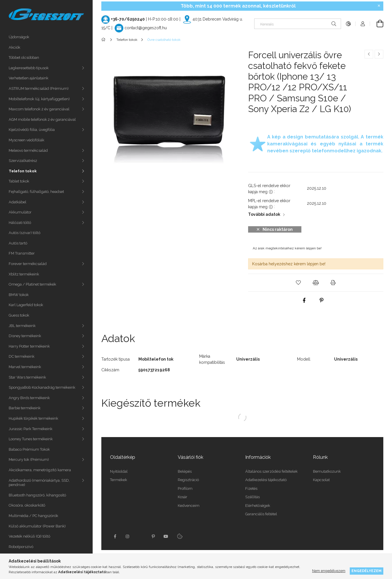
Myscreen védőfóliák (26, 140)
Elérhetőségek (258, 506)
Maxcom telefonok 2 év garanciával (39, 109)
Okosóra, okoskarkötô (27, 505)
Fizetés (251, 488)
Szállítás (252, 497)
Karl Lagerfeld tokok (26, 305)
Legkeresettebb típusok (29, 68)
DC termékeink (22, 356)
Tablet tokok (19, 181)
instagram (128, 536)
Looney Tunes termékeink (31, 439)
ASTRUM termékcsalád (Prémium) (39, 88)
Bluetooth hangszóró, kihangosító (37, 495)
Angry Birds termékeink (29, 398)
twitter (140, 536)
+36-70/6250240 (128, 19)
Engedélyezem (367, 571)
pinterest (153, 536)
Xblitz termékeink (24, 274)
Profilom (185, 488)
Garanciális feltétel (261, 514)
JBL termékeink (22, 326)
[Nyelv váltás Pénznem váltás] (348, 24)
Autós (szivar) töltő (25, 233)
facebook (115, 536)
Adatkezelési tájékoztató (266, 480)
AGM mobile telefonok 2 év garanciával (42, 119)
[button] (298, 283)
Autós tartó (18, 243)
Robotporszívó (21, 547)
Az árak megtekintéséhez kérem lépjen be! (287, 248)
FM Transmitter (22, 253)
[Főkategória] (104, 40)
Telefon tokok (23, 171)
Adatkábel (18, 202)
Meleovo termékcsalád (28, 150)
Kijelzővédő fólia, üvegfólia (32, 130)
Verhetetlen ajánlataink (29, 78)
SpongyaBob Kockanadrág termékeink (42, 387)
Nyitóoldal (119, 471)
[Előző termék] (369, 54)
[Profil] (363, 24)
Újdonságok (19, 37)
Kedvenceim (189, 506)
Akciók (14, 47)
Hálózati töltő (20, 223)
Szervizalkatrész (23, 161)
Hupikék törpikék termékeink (33, 418)
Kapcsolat (321, 480)
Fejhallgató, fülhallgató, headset (36, 192)
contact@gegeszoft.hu (146, 28)
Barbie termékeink (25, 408)
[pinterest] (321, 300)
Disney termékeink (25, 336)
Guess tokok (19, 315)
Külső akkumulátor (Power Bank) (37, 526)
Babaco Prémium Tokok (29, 449)
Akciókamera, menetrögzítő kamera (40, 470)
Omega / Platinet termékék (32, 284)
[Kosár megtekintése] (377, 24)
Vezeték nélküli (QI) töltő (30, 536)
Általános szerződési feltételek (271, 471)
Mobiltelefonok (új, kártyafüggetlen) (39, 99)
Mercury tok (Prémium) (29, 460)
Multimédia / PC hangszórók (33, 516)
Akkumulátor (20, 212)
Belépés (185, 471)
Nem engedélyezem (329, 571)
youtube (166, 536)
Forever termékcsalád (28, 264)
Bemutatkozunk (327, 471)
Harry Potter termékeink (29, 346)
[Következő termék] (379, 54)
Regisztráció (188, 480)
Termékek (119, 480)
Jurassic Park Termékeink (31, 429)
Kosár (183, 497)
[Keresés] (298, 24)
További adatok (264, 214)
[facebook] (304, 300)
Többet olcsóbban (24, 57)
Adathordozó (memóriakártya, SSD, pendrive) (39, 483)
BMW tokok (19, 295)
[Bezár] (379, 6)
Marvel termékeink (25, 367)
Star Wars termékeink (27, 377)
